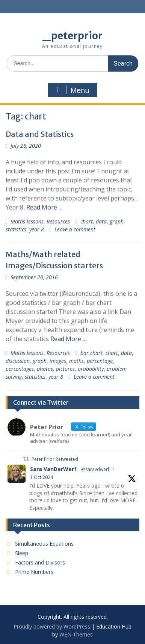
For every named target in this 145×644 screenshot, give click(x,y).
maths (76, 361)
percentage (100, 361)
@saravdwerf (95, 469)
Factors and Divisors (40, 562)
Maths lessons (27, 221)
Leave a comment (75, 229)
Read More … (45, 207)
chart (87, 221)
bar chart (91, 353)
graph (117, 221)
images (58, 361)
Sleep (22, 553)
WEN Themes (76, 634)
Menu (71, 90)
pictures (65, 369)
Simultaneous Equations (44, 544)
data (101, 221)
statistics (16, 229)
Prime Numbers (34, 572)
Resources (58, 221)
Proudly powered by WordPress (52, 626)
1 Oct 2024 (42, 477)
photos (45, 369)
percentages (20, 369)
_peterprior (72, 36)
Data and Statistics (40, 134)
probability (91, 369)
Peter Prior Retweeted (55, 459)
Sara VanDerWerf (53, 469)
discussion (18, 361)
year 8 (37, 229)
